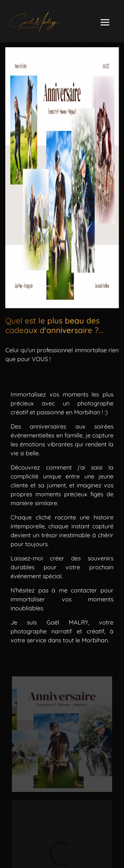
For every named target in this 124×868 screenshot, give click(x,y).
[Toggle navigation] (105, 23)
